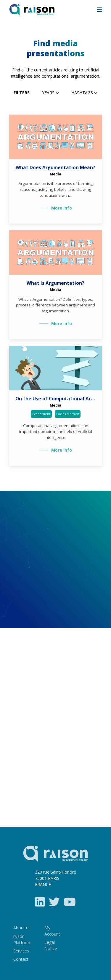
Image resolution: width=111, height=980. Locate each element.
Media (55, 174)
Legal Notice (51, 945)
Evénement (41, 414)
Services (21, 951)
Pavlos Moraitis (68, 414)
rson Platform (22, 939)
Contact (21, 959)
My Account (52, 931)
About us (22, 928)
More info (62, 208)
